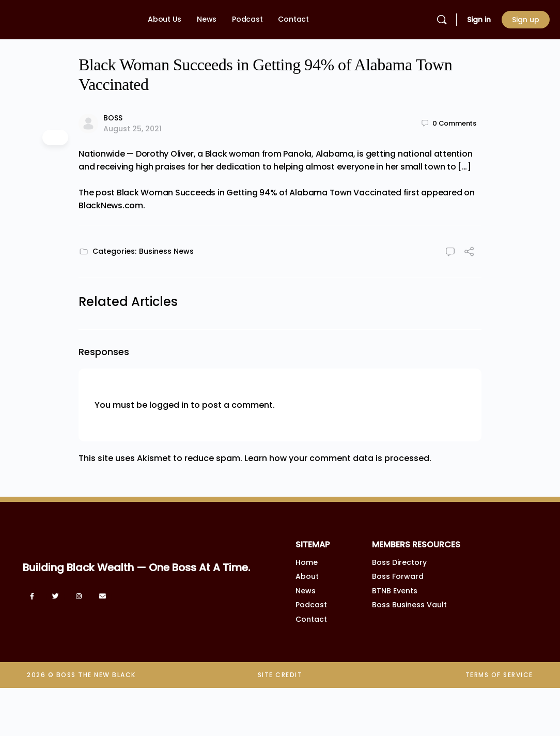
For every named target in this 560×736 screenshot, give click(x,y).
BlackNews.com (111, 205)
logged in (169, 405)
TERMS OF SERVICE (499, 675)
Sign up (526, 20)
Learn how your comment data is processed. (338, 458)
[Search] (442, 20)
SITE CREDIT (280, 675)
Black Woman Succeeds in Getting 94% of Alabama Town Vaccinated (259, 193)
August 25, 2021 (133, 129)
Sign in (479, 20)
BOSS (113, 118)
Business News (166, 251)
